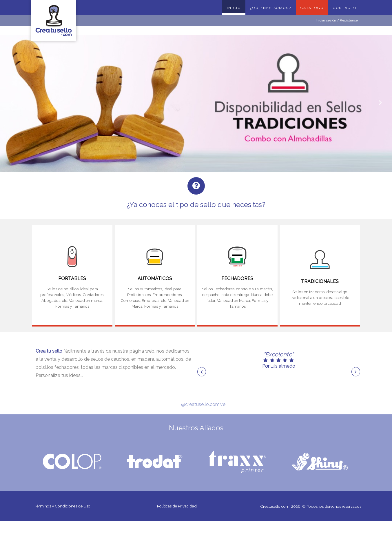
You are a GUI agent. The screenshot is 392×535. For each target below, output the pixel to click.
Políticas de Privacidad (177, 507)
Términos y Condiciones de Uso (65, 507)
